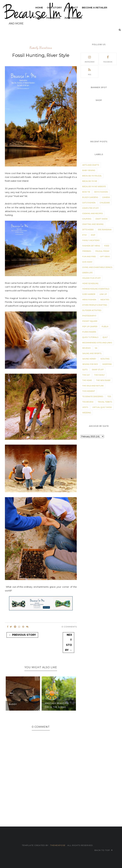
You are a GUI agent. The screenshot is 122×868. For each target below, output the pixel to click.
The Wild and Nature (93, 386)
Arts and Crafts (91, 165)
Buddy (13, 704)
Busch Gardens (90, 197)
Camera (106, 197)
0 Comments (69, 627)
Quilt (105, 337)
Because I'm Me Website (94, 187)
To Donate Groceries (93, 396)
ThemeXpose (58, 845)
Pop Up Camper (90, 326)
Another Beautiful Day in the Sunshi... (57, 705)
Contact (72, 8)
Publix (105, 326)
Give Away (87, 262)
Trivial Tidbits (105, 402)
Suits (85, 370)
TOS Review (88, 402)
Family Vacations (41, 48)
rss (89, 71)
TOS (109, 396)
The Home (87, 380)
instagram (90, 59)
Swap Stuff (98, 370)
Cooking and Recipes (93, 213)
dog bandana (105, 230)
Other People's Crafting (95, 305)
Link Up (103, 294)
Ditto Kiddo (88, 230)
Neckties (105, 300)
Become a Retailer (95, 8)
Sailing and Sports (92, 353)
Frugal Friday (102, 251)
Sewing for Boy (90, 364)
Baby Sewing (89, 170)
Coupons (87, 219)
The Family (99, 375)
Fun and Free (89, 257)
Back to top (104, 850)
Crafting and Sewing (93, 224)
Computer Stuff (91, 208)
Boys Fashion (101, 192)
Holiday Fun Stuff (91, 278)
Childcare (105, 203)
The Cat (86, 375)
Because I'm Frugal (92, 176)
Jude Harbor (89, 294)
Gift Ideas (105, 257)
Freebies (87, 251)
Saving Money (89, 359)
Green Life (87, 273)
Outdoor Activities (92, 310)
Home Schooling (90, 283)
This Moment (89, 391)
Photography (89, 316)
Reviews (86, 348)
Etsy (85, 235)
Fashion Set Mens (91, 246)
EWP (93, 235)
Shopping (107, 364)
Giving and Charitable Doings (97, 267)
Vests (85, 407)
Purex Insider (89, 332)
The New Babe (103, 380)
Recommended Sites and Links (97, 343)
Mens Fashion (89, 300)
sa (96, 348)
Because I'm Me (90, 181)
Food (107, 246)
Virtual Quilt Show (102, 407)
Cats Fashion (89, 203)
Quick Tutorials (90, 337)
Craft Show (102, 219)
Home (39, 8)
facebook (108, 59)
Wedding (87, 413)
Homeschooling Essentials (96, 289)
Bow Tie (86, 192)
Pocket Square (90, 321)
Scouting (105, 359)
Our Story (54, 8)
